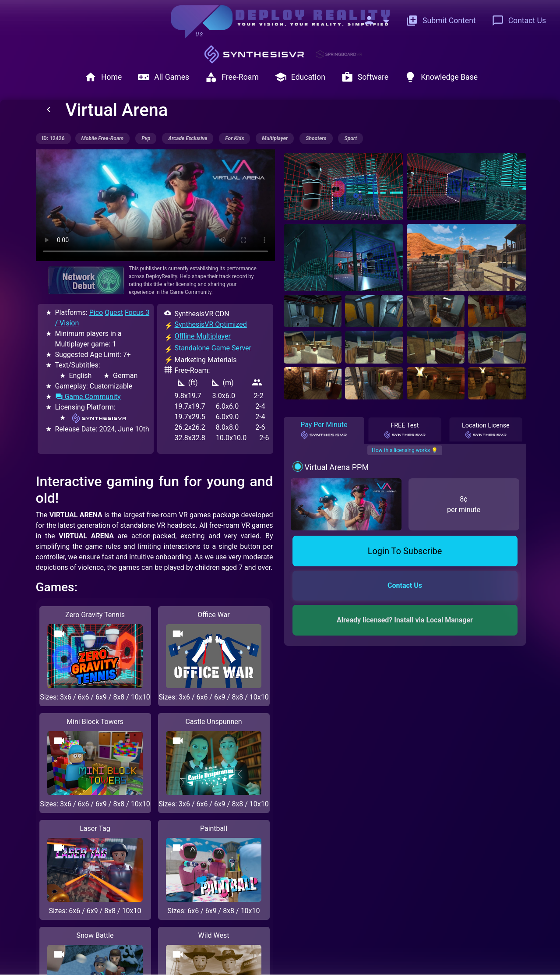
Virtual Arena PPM (336, 467)
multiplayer (275, 138)
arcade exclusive (188, 138)
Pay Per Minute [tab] (324, 430)
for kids (234, 138)
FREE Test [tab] (405, 431)
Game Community (88, 397)
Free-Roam (232, 77)
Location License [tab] (486, 431)
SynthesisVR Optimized (211, 324)
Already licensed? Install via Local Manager (405, 620)
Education (300, 77)
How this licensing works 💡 (405, 450)
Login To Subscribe (405, 551)
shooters (316, 138)
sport (350, 138)
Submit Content (441, 21)
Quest (114, 313)
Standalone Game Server (213, 348)
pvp (146, 138)
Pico (96, 313)
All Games (163, 77)
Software (365, 77)
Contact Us (519, 21)
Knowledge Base (441, 77)
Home (103, 77)
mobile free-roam (103, 138)
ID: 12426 (53, 138)
